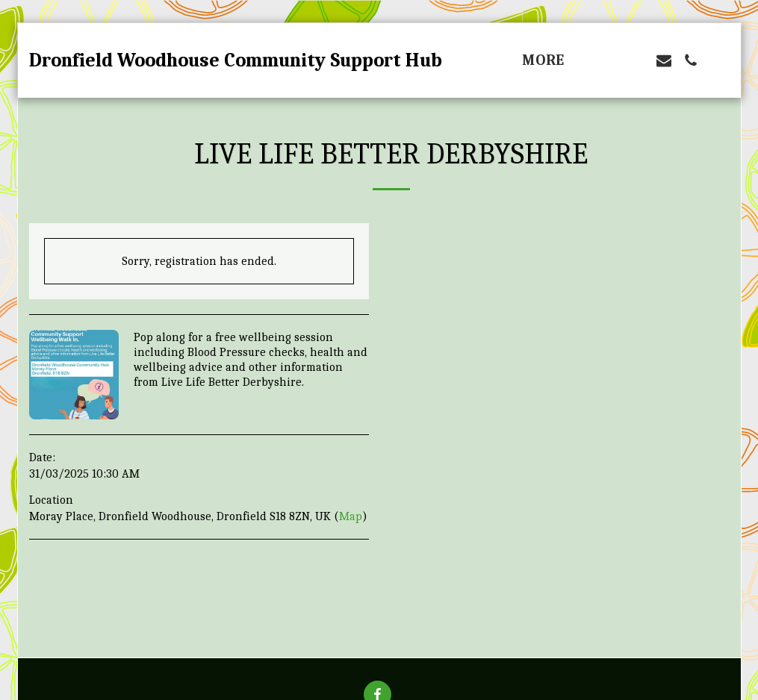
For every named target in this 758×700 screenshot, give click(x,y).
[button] (610, 60)
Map (351, 516)
